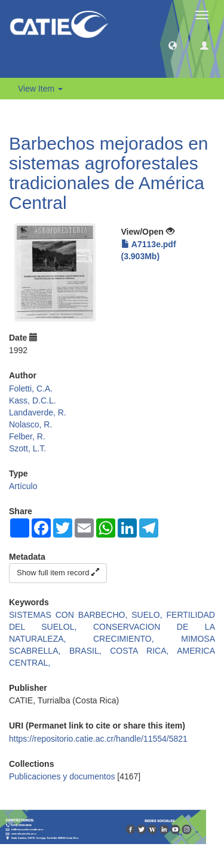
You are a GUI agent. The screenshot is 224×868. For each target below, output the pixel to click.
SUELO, (149, 615)
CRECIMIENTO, (137, 639)
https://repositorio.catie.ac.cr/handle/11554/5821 (98, 739)
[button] (173, 45)
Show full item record (58, 573)
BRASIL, (90, 651)
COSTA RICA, (143, 651)
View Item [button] (40, 89)
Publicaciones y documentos (62, 776)
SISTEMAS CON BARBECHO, (70, 615)
